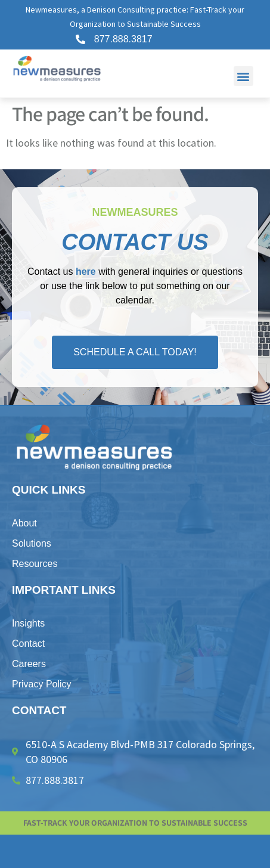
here (86, 272)
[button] (243, 76)
